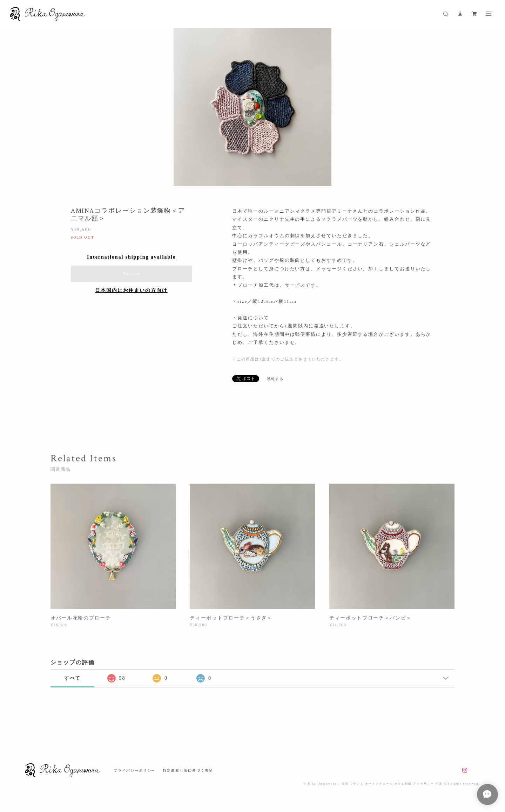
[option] (252, 107)
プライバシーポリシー (134, 770)
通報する (275, 379)
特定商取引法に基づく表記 (188, 770)
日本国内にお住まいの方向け (131, 290)
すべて (73, 678)
